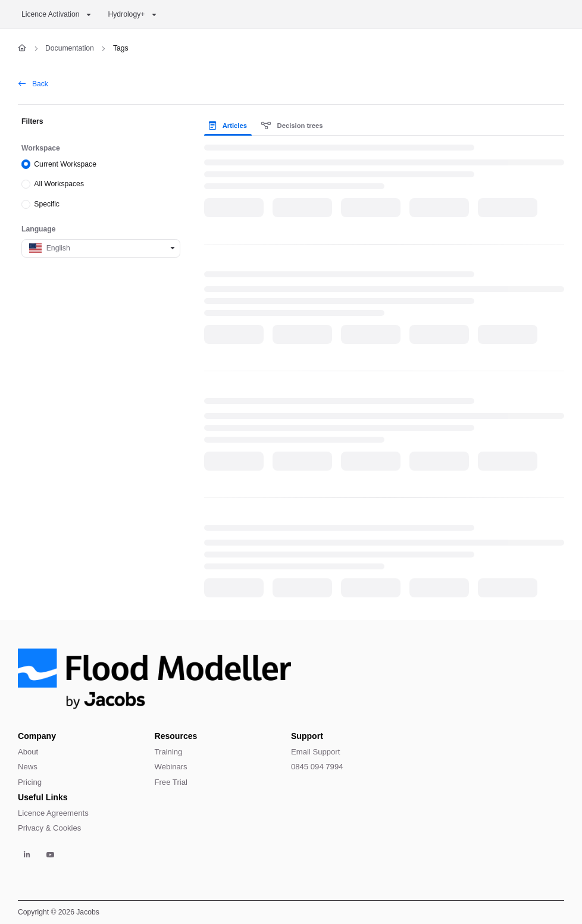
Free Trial (171, 782)
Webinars (171, 767)
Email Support (315, 752)
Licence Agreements (53, 813)
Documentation (70, 48)
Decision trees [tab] (292, 126)
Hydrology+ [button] (126, 14)
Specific (47, 204)
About (28, 752)
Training (169, 752)
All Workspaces (59, 184)
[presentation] (230, 126)
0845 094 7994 (317, 767)
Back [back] (33, 84)
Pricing (30, 782)
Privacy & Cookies (49, 828)
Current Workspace (65, 164)
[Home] (22, 48)
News (28, 767)
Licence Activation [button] (50, 14)
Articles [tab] (228, 126)
